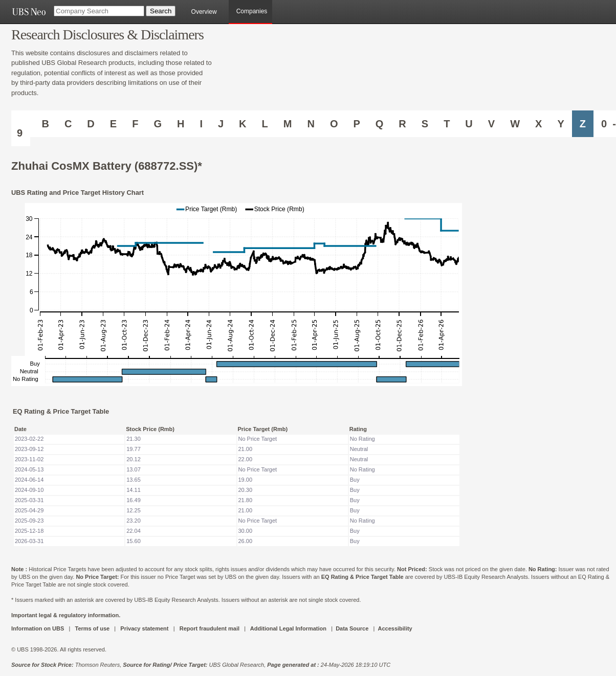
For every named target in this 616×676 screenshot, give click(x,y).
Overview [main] (204, 12)
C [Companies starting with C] (68, 124)
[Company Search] (99, 11)
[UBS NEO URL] (29, 12)
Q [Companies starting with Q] (380, 124)
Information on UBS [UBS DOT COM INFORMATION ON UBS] (38, 628)
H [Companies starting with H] (181, 124)
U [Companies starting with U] (469, 124)
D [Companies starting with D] (91, 124)
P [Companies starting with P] (356, 124)
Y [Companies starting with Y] (560, 124)
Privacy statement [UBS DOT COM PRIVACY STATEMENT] (144, 628)
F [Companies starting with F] (135, 124)
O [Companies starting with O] (334, 124)
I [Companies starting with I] (201, 124)
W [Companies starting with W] (515, 124)
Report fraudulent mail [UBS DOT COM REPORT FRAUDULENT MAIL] (210, 628)
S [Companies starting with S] (425, 124)
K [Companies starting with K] (243, 124)
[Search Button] (161, 11)
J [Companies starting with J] (221, 124)
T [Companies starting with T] (447, 124)
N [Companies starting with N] (311, 124)
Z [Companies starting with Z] (583, 124)
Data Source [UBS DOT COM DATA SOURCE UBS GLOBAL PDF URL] (352, 628)
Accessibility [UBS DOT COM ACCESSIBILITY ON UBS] (395, 628)
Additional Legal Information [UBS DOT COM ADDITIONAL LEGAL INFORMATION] (288, 628)
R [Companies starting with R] (402, 124)
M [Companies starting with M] (288, 124)
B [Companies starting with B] (45, 124)
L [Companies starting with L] (265, 124)
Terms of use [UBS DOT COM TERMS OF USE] (92, 628)
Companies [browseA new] (252, 11)
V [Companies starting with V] (491, 124)
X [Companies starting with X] (538, 124)
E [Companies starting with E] (113, 124)
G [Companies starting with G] (158, 124)
